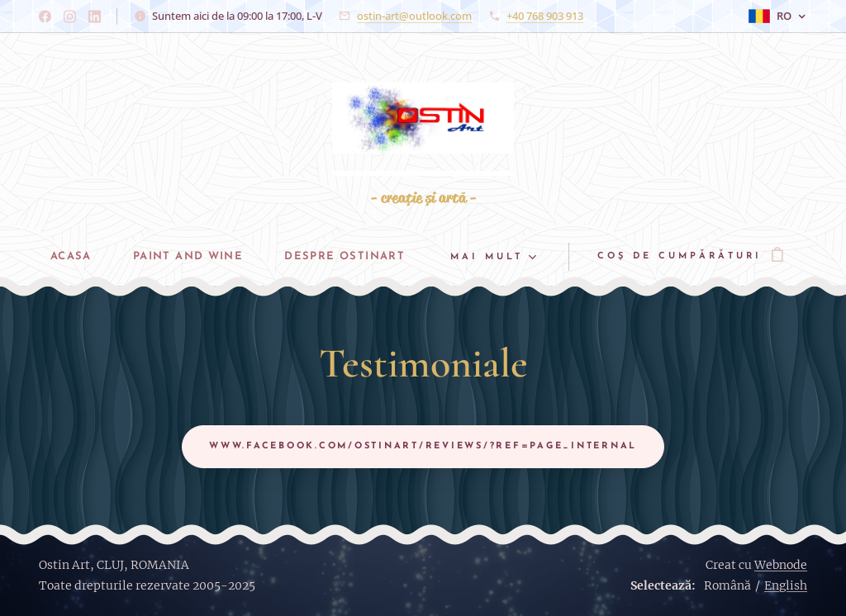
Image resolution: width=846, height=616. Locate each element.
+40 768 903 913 (545, 16)
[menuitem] (67, 257)
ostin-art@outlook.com (414, 16)
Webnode (781, 565)
